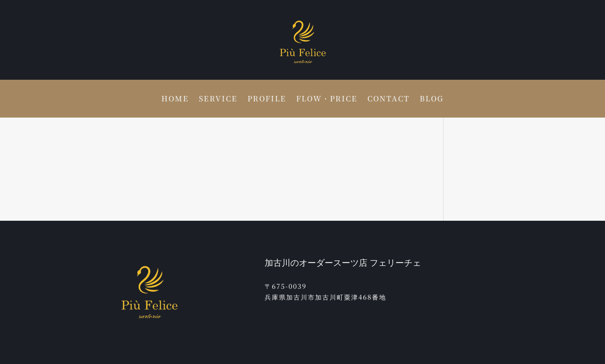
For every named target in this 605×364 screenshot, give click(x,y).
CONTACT (389, 100)
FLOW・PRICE (327, 100)
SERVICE (218, 100)
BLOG (432, 100)
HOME (175, 100)
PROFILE (267, 100)
